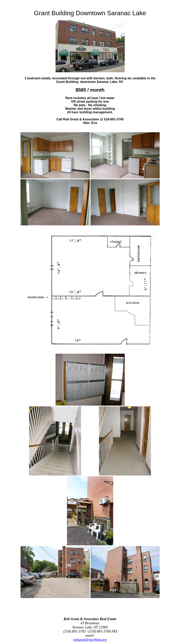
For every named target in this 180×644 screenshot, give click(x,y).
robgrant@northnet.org (90, 640)
